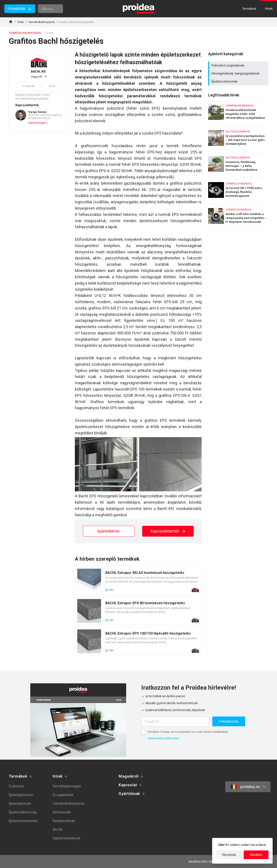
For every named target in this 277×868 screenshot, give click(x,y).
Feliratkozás (229, 721)
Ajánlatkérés (109, 531)
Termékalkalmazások (42, 22)
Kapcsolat (128, 785)
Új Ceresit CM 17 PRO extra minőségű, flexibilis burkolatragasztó (238, 191)
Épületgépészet (21, 795)
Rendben (256, 855)
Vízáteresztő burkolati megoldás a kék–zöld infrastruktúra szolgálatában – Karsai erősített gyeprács (238, 113)
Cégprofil (39, 74)
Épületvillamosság (23, 812)
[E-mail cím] (175, 722)
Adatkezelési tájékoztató (163, 738)
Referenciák (62, 812)
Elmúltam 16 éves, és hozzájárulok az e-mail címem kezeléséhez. (188, 732)
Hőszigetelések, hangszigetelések (239, 73)
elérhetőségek (37, 123)
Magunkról (129, 776)
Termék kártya (138, 580)
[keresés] (62, 9)
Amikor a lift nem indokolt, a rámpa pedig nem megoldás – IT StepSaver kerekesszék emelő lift (238, 218)
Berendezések (20, 804)
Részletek (229, 855)
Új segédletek (63, 795)
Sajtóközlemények (67, 838)
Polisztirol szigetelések (239, 65)
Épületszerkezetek (239, 81)
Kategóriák (17, 9)
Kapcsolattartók (168, 531)
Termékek (18, 776)
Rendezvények (64, 821)
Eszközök (16, 786)
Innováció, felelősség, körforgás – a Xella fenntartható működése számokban (238, 165)
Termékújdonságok (67, 786)
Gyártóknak (129, 794)
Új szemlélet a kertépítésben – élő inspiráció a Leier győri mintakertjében (238, 139)
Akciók (58, 830)
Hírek (21, 22)
